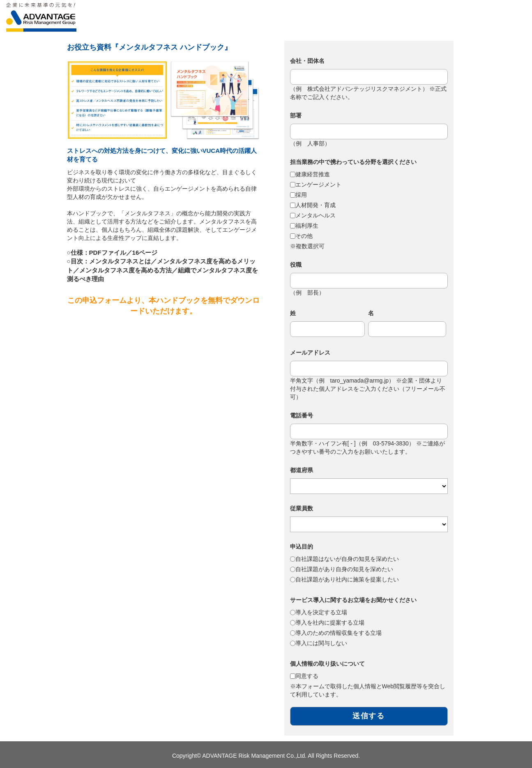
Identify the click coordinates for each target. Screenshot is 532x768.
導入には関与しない (321, 643)
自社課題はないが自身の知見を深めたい (347, 559)
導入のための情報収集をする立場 (339, 633)
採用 (301, 195)
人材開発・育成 (316, 205)
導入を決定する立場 (321, 612)
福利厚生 (307, 226)
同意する (307, 676)
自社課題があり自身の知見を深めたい (344, 569)
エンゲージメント (318, 185)
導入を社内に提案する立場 (330, 623)
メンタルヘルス (316, 215)
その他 (304, 236)
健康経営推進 (313, 174)
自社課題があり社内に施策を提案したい (347, 579)
